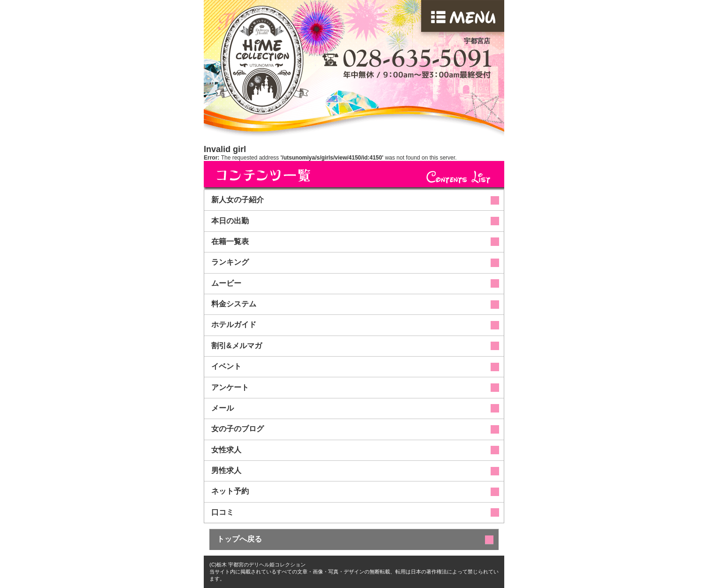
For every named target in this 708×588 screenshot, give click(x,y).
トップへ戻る (239, 539)
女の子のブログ (238, 429)
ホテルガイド (234, 325)
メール (223, 408)
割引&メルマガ (237, 346)
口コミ (223, 512)
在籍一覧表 (230, 241)
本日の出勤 (230, 221)
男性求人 (226, 470)
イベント (226, 366)
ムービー (226, 283)
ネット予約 (230, 491)
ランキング (230, 262)
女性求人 (226, 450)
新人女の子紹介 (238, 200)
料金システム (234, 304)
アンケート (230, 387)
